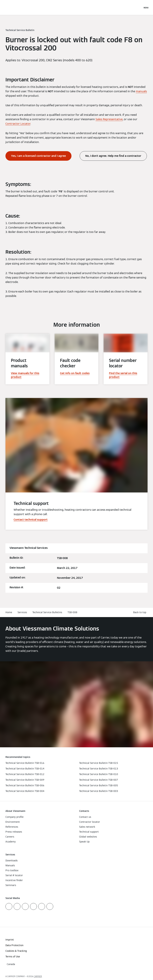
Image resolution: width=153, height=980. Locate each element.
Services (22, 612)
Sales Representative (109, 119)
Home (9, 612)
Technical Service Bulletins (47, 612)
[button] (140, 612)
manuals (141, 91)
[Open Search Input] (139, 7)
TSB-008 (72, 612)
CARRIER (38, 976)
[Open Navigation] (146, 7)
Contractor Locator (18, 124)
